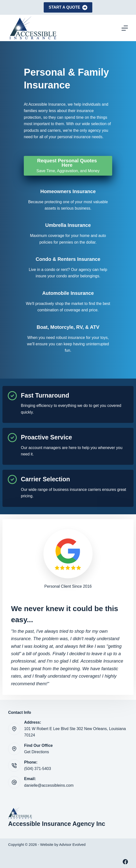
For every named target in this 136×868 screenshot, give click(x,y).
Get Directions (36, 752)
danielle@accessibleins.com (49, 785)
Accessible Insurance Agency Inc (57, 824)
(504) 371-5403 (37, 769)
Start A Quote (68, 8)
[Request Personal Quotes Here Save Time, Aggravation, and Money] (68, 166)
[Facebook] (125, 862)
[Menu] (125, 28)
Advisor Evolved (72, 844)
